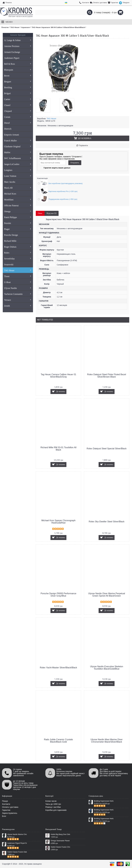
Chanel (18, 105)
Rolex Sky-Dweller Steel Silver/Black (107, 522)
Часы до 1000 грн (53, 804)
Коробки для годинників (56, 810)
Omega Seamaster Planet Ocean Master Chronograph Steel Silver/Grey (60, 841)
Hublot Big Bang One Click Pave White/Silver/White (60, 834)
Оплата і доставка (10, 807)
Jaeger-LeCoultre (18, 164)
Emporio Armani (12, 135)
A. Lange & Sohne (18, 40)
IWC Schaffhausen (18, 158)
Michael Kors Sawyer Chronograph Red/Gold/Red (58, 522)
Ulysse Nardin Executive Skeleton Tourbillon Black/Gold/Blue (107, 668)
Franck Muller (18, 141)
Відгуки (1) (52, 213)
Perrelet (18, 223)
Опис (40, 213)
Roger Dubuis (18, 247)
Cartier (18, 99)
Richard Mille (10, 241)
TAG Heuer (18, 270)
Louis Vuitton (18, 176)
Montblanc (18, 200)
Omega (18, 211)
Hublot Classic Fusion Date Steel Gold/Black (17, 852)
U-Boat (18, 282)
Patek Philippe (18, 217)
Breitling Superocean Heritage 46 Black (104, 801)
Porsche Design (11, 235)
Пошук (5, 801)
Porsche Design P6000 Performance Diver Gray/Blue (58, 595)
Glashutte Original (18, 146)
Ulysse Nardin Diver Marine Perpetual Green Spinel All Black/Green (107, 595)
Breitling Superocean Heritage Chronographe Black (104, 819)
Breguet (18, 82)
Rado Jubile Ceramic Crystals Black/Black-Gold (59, 741)
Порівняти (83, 145)
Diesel (18, 123)
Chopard (18, 111)
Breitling (18, 87)
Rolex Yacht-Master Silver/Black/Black (59, 668)
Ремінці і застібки (53, 807)
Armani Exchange (12, 52)
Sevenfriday (18, 259)
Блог (4, 816)
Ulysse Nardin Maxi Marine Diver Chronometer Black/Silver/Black (107, 741)
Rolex (18, 253)
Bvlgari (18, 93)
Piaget (18, 229)
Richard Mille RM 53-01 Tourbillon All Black (58, 449)
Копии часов (51, 801)
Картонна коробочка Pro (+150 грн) (63, 191)
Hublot (18, 152)
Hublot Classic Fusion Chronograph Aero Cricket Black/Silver (60, 847)
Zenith (18, 306)
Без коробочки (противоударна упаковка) (66, 183)
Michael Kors (10, 194)
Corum (18, 117)
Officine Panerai (18, 206)
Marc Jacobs (10, 182)
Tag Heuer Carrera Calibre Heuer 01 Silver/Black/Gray (58, 376)
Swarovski (9, 265)
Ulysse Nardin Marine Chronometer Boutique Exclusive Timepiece (17, 834)
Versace (18, 300)
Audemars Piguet (18, 58)
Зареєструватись (10, 813)
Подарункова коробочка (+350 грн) (63, 199)
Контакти (6, 804)
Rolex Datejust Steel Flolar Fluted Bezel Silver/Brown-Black (107, 376)
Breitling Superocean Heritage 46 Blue (104, 810)
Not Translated (45, 320)
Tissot (18, 276)
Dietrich (8, 129)
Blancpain (18, 70)
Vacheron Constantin (18, 294)
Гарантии (6, 810)
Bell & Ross (18, 64)
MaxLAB (18, 188)
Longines (18, 170)
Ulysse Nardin (18, 288)
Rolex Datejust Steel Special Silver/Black (107, 449)
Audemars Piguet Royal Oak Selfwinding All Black (17, 843)
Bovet (18, 76)
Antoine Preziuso (18, 46)
